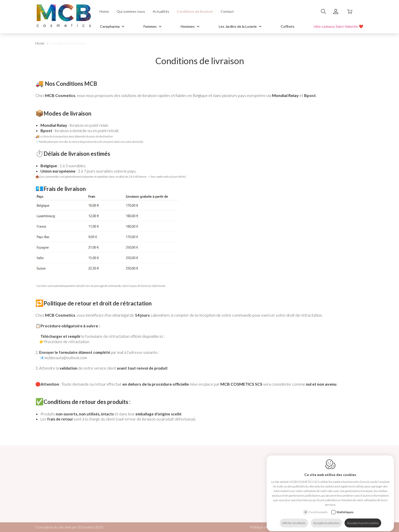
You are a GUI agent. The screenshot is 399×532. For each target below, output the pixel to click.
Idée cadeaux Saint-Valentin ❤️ (338, 26)
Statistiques (345, 508)
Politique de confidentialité (322, 527)
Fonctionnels (318, 508)
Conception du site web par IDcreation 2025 (69, 527)
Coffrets (288, 26)
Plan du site (355, 527)
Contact (227, 11)
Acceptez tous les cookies (363, 519)
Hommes (190, 26)
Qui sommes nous (131, 11)
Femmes (153, 26)
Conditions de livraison (195, 11)
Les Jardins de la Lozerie (240, 26)
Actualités (161, 11)
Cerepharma (112, 26)
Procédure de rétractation (67, 342)
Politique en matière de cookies (274, 527)
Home (104, 11)
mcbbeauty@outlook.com (66, 358)
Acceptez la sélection (326, 519)
